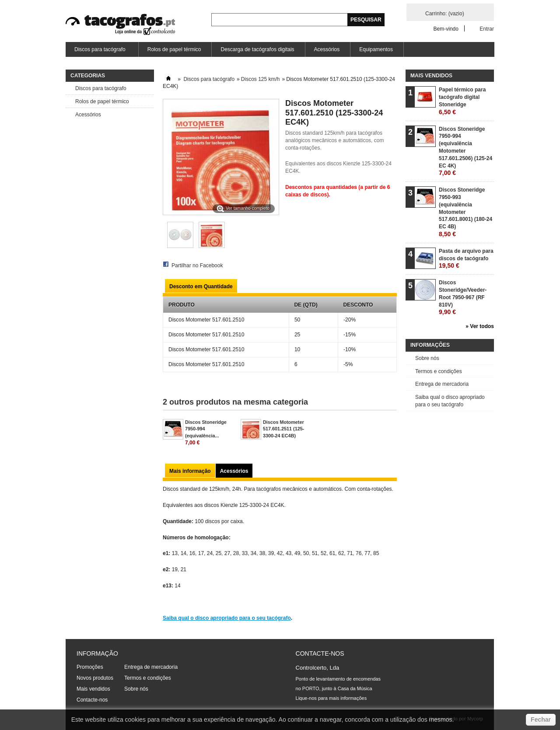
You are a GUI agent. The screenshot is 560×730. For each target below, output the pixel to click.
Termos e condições (439, 371)
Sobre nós (427, 358)
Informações (430, 345)
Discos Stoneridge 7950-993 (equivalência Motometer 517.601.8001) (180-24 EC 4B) (465, 212)
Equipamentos (376, 49)
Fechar (541, 720)
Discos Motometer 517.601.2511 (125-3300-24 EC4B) (283, 429)
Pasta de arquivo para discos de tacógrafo (466, 259)
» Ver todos (480, 326)
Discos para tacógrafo (99, 52)
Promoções (90, 667)
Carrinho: (445, 14)
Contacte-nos (92, 700)
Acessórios (327, 49)
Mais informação (190, 471)
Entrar (487, 29)
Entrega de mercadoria (442, 384)
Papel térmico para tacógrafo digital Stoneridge (462, 101)
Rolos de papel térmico (174, 49)
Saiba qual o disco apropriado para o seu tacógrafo (227, 618)
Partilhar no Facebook (197, 265)
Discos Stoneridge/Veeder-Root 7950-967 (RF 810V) (463, 297)
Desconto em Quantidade (201, 286)
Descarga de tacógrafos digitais (257, 49)
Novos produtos (95, 678)
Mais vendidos (431, 76)
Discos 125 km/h (261, 79)
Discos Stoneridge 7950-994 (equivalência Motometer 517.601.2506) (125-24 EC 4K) (465, 151)
